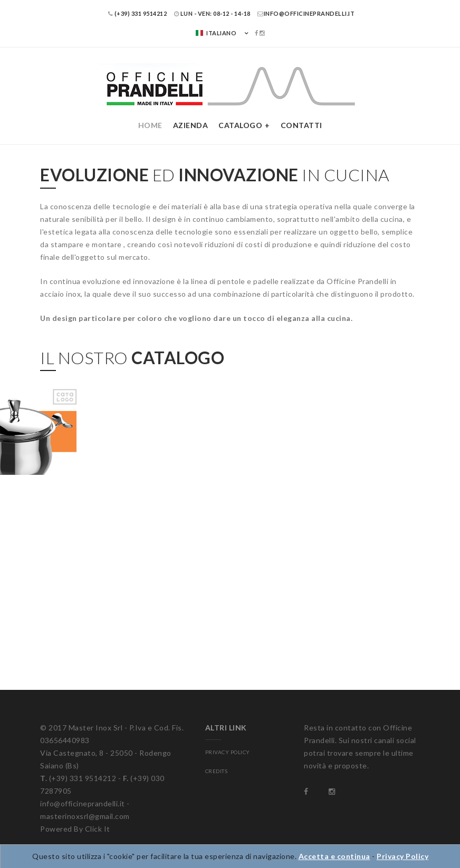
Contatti (301, 125)
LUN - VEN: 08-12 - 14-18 (212, 13)
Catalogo (240, 125)
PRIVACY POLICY (228, 752)
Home (150, 125)
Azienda (191, 125)
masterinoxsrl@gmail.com (85, 816)
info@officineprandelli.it (306, 13)
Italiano (216, 33)
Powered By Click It (75, 829)
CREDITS (217, 771)
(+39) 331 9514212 (138, 13)
